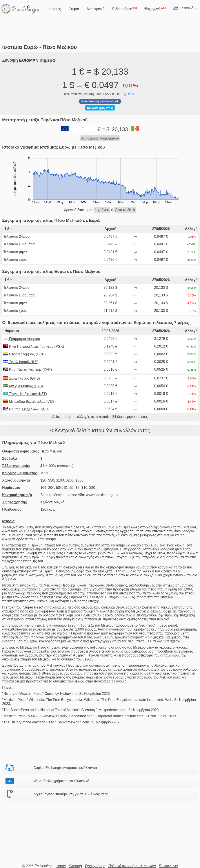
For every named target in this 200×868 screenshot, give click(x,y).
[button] (129, 94)
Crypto (74, 8)
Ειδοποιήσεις (125, 8)
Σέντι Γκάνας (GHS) (22, 378)
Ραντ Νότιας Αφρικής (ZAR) (28, 370)
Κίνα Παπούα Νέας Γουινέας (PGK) (34, 347)
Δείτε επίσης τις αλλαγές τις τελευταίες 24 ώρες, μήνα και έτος (100, 417)
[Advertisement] (100, 30)
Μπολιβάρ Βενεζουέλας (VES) (29, 402)
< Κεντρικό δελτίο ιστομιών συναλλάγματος (100, 430)
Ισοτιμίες (55, 8)
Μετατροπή (96, 8)
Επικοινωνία (168, 866)
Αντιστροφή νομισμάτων (100, 138)
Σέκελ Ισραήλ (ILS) (21, 362)
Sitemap (75, 866)
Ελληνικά (185, 8)
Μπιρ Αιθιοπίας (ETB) (23, 386)
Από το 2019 (125, 210)
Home (61, 866)
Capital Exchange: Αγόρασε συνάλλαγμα (65, 768)
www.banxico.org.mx (102, 495)
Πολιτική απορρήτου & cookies (132, 866)
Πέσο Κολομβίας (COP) (25, 354)
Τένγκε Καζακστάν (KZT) (25, 394)
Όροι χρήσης (95, 866)
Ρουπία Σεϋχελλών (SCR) (26, 409)
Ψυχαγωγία (155, 8)
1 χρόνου (102, 210)
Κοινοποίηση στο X (100, 108)
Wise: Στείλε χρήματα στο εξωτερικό (61, 781)
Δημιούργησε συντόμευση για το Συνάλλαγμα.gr (71, 794)
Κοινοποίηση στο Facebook (100, 101)
